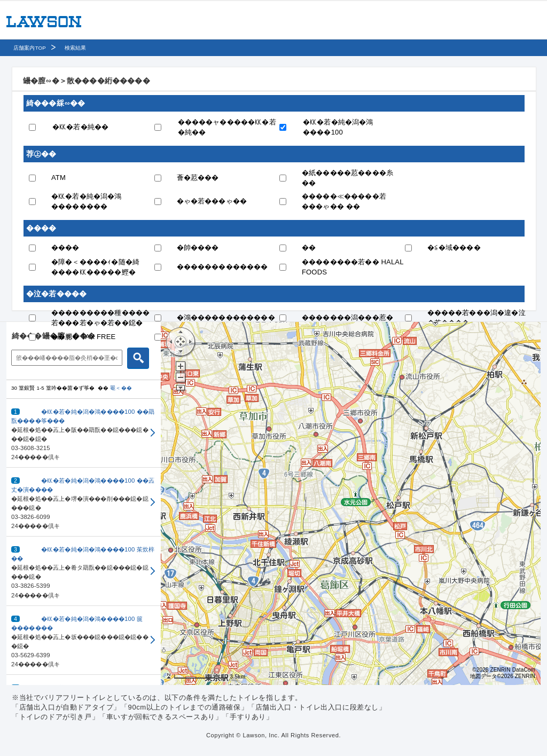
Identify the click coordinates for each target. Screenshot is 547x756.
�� (309, 247)
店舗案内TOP (30, 48)
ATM (58, 178)
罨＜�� (121, 388)
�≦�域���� (454, 247)
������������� (222, 267)
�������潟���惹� (347, 317)
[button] (84, 433)
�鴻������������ (226, 317)
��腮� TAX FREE (83, 337)
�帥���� (198, 247)
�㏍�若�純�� (80, 127)
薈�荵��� (198, 178)
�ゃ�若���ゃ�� (212, 201)
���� (65, 247)
